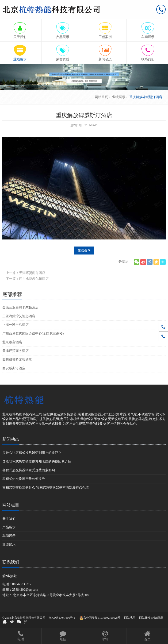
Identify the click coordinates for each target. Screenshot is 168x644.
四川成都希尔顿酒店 (17, 360)
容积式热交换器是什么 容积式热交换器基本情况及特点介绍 (46, 488)
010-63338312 (22, 584)
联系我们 (11, 562)
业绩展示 (119, 97)
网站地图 (130, 618)
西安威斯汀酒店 (14, 368)
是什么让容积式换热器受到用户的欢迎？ (32, 453)
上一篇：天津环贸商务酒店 (26, 273)
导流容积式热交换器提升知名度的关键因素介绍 (37, 461)
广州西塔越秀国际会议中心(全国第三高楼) (33, 334)
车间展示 (9, 536)
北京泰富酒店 (12, 342)
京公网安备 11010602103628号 (100, 618)
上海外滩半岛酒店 (15, 325)
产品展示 (9, 527)
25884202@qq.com (25, 590)
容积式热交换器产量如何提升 (24, 479)
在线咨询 (84, 250)
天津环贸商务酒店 (15, 351)
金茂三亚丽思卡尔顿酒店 (20, 307)
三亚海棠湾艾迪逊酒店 (19, 316)
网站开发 (145, 618)
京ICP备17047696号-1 (62, 618)
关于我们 (9, 519)
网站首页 (101, 97)
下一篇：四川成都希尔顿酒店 (27, 279)
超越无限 (158, 618)
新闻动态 (11, 439)
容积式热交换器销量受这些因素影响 (29, 470)
